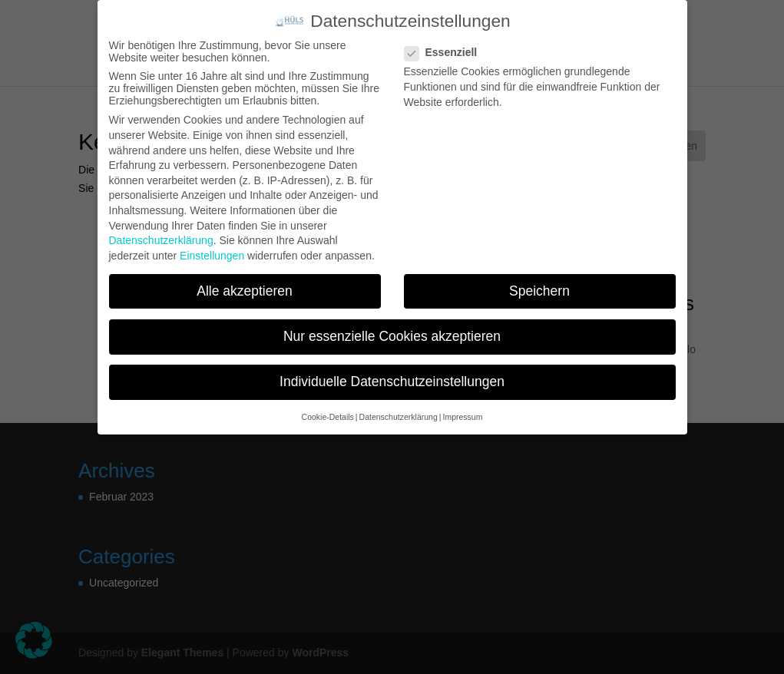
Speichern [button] (539, 291)
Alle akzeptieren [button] (245, 291)
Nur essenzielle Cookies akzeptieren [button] (392, 336)
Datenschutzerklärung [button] (399, 417)
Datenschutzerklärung (161, 240)
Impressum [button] (462, 417)
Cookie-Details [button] (328, 417)
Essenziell (447, 52)
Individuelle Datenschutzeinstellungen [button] (392, 382)
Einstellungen (212, 256)
